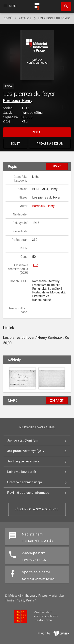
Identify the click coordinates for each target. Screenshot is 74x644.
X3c (35, 265)
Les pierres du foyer (54, 18)
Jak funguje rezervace (23, 461)
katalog (25, 18)
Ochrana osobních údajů (24, 482)
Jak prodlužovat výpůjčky (26, 451)
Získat (37, 132)
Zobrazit (57, 401)
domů (8, 18)
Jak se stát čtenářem (23, 440)
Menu (10, 6)
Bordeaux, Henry (18, 101)
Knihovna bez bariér (22, 472)
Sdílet (15, 144)
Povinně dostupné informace (28, 493)
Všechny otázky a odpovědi (37, 509)
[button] (37, 55)
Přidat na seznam (50, 144)
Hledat (64, 4)
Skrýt (57, 166)
